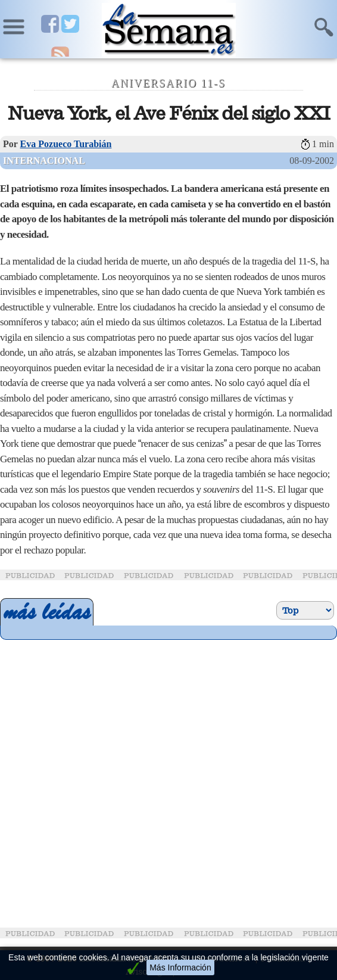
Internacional (44, 161)
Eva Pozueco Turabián (66, 144)
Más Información (180, 967)
